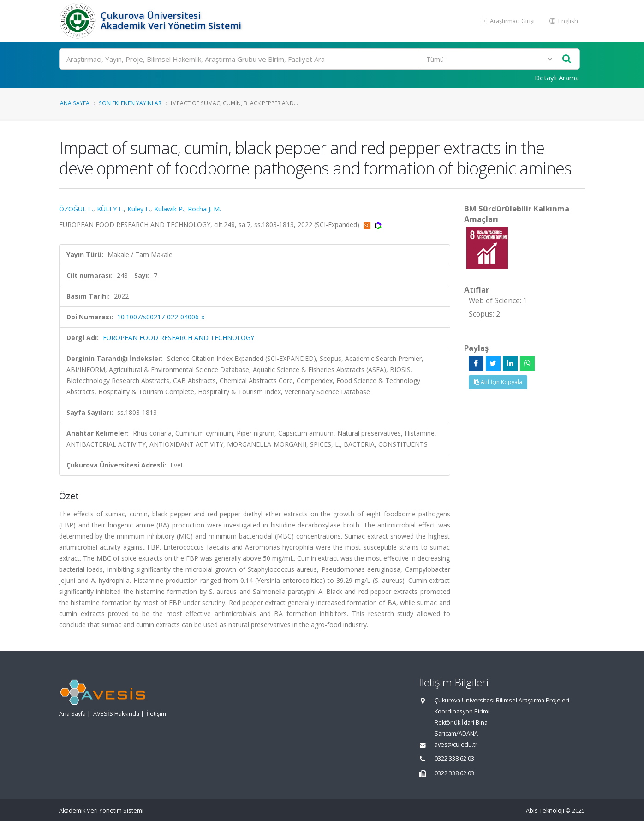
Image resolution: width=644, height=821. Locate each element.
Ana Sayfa (75, 103)
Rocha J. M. (204, 209)
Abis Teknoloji (545, 811)
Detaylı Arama (557, 78)
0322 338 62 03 (454, 758)
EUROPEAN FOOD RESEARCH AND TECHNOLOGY (179, 338)
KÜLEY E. (110, 209)
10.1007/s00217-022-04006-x (161, 317)
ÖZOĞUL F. (76, 209)
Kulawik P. (169, 209)
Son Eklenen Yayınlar (130, 103)
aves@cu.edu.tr (456, 745)
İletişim (156, 714)
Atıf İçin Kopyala (498, 382)
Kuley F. (139, 209)
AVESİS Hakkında (116, 714)
